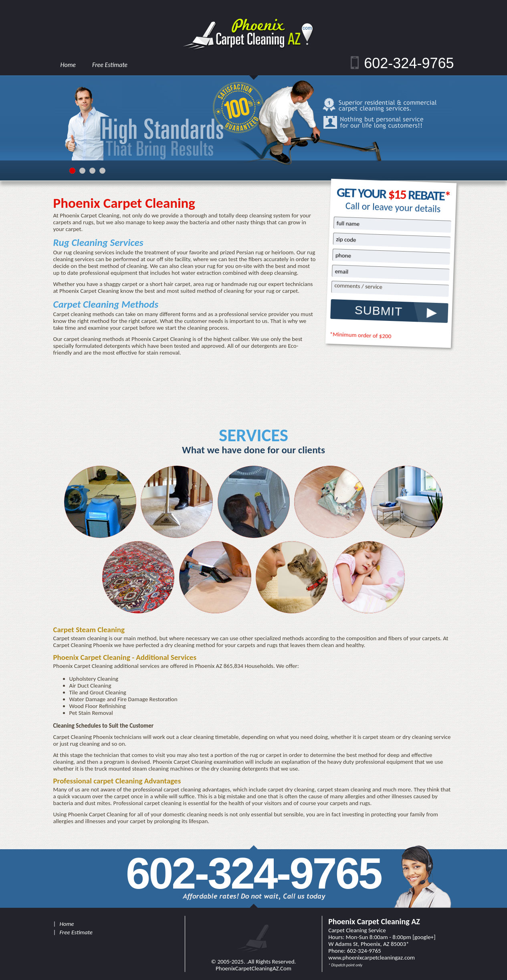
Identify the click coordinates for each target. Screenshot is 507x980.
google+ (424, 937)
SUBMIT (378, 311)
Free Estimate (110, 65)
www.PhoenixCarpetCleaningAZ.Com (372, 958)
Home (68, 65)
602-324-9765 (409, 63)
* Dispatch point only (345, 965)
